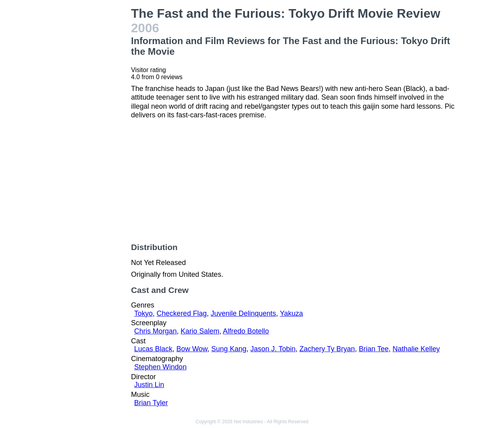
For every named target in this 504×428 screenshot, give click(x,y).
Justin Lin (149, 385)
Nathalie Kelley (416, 349)
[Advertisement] (88, 124)
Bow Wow (192, 349)
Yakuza (292, 313)
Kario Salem (200, 331)
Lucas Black (153, 349)
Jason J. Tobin (273, 349)
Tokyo (144, 313)
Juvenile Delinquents (243, 313)
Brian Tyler (151, 403)
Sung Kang (229, 349)
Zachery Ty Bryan (327, 349)
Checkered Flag (182, 313)
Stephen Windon (160, 367)
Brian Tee (374, 349)
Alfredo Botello (246, 331)
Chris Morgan (156, 331)
